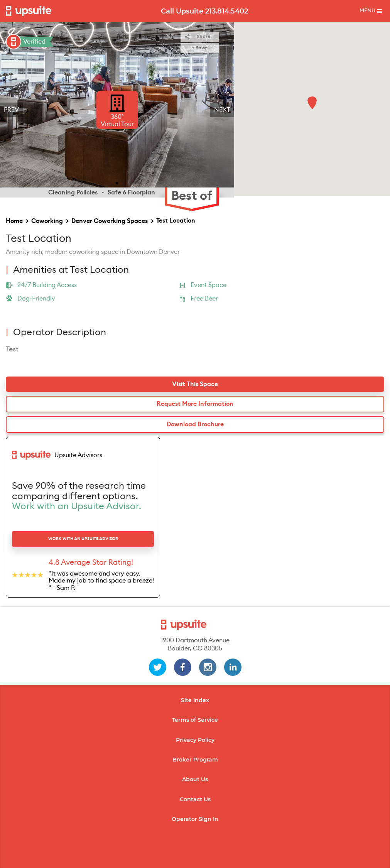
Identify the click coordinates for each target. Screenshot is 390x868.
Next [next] (222, 110)
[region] (117, 110)
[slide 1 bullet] (117, 182)
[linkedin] (233, 667)
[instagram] (208, 667)
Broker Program (195, 760)
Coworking (47, 221)
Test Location (176, 221)
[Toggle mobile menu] (371, 11)
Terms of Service (195, 720)
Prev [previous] (11, 110)
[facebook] (183, 667)
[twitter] (158, 667)
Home (14, 221)
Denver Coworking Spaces (110, 221)
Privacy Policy (195, 740)
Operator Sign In (195, 819)
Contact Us (195, 799)
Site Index (195, 700)
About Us (195, 779)
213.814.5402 (227, 11)
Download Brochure (195, 424)
